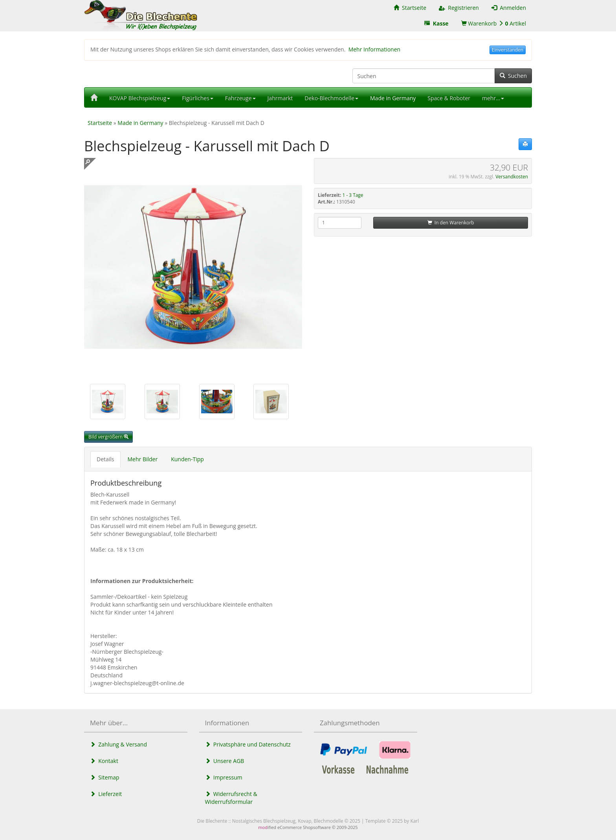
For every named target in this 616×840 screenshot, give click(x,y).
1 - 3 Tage (353, 195)
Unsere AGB (225, 761)
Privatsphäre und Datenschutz (248, 744)
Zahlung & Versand (118, 744)
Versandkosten (512, 176)
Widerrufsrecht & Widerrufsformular (231, 798)
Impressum (224, 777)
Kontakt (104, 761)
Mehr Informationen (374, 49)
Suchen (513, 76)
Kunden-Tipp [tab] (187, 459)
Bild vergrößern (108, 437)
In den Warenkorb (451, 223)
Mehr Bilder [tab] (143, 459)
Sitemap (105, 777)
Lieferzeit (106, 794)
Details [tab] (105, 459)
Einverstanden (508, 50)
